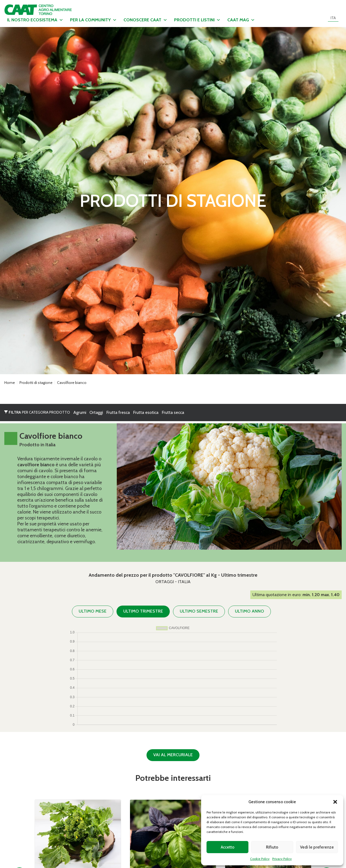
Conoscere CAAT (145, 20)
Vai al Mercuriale (173, 755)
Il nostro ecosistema (35, 20)
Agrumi (80, 412)
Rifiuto (272, 847)
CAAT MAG (241, 20)
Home (10, 383)
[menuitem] (333, 18)
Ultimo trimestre (143, 611)
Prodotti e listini (197, 20)
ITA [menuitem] (333, 18)
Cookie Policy (260, 859)
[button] (335, 802)
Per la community (93, 20)
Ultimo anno (249, 611)
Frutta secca (173, 412)
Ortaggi (96, 412)
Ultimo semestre (199, 611)
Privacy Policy (282, 859)
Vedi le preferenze (317, 847)
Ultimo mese (93, 611)
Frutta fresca (118, 412)
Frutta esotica (146, 412)
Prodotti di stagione (36, 383)
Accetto (228, 847)
